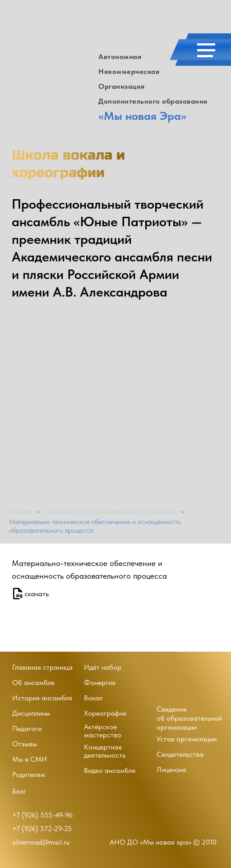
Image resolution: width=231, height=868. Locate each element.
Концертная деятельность (105, 751)
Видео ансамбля (110, 770)
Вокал (93, 698)
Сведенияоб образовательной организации (189, 718)
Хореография (105, 713)
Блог (19, 791)
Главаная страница (42, 667)
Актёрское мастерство (103, 731)
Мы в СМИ (30, 759)
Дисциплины (31, 713)
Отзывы (25, 744)
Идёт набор (103, 667)
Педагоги (27, 729)
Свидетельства (180, 754)
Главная (21, 511)
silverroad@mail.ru (41, 842)
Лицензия (171, 770)
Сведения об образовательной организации (111, 511)
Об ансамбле (33, 683)
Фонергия (100, 683)
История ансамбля (42, 698)
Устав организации (187, 739)
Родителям (29, 774)
